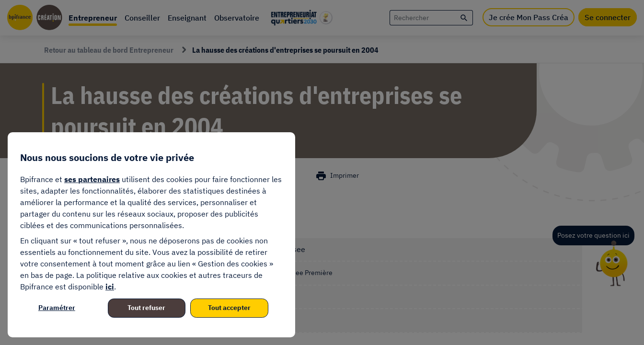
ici (110, 287)
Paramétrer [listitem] (57, 308)
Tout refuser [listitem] (146, 308)
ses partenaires (92, 179)
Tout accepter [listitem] (229, 308)
